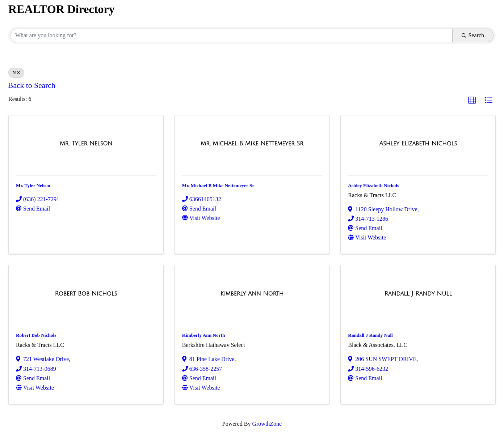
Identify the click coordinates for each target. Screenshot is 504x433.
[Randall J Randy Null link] (418, 294)
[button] (472, 101)
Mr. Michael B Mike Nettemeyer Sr (218, 185)
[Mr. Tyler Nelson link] (86, 144)
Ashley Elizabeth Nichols (373, 185)
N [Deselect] (16, 73)
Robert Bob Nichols (36, 335)
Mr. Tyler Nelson (33, 185)
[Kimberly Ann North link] (252, 294)
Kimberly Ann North (204, 335)
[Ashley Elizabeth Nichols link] (418, 144)
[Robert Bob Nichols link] (86, 294)
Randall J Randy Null (370, 335)
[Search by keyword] (232, 35)
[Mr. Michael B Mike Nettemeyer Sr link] (252, 144)
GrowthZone (267, 424)
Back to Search (32, 85)
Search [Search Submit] (473, 35)
